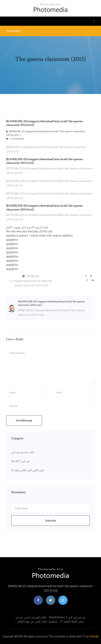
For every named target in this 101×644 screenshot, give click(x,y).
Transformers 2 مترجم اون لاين (67, 617)
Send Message (24, 421)
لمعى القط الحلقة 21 (72, 621)
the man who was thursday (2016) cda (29, 231)
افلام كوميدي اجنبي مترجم (31, 617)
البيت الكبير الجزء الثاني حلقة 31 (28, 470)
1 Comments (15, 139)
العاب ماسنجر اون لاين (23, 452)
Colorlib (94, 636)
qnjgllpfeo (12, 240)
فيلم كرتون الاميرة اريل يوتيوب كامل (27, 227)
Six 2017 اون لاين (20, 461)
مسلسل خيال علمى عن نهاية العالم (37, 621)
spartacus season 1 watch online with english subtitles (39, 236)
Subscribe (51, 521)
